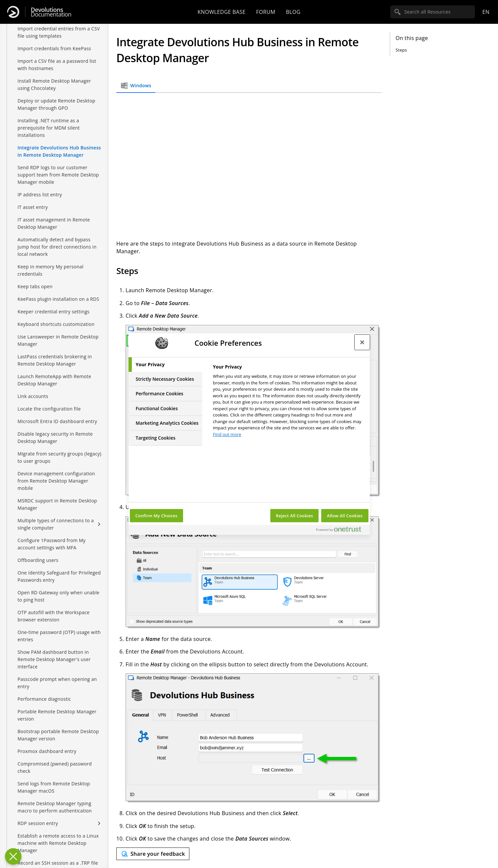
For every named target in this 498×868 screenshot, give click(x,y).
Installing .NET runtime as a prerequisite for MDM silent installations (49, 128)
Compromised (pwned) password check (55, 767)
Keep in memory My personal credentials (51, 270)
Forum (266, 12)
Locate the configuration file (49, 409)
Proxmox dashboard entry (47, 751)
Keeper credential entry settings (54, 312)
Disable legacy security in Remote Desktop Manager (55, 437)
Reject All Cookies (294, 516)
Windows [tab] (136, 86)
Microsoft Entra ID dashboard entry (57, 421)
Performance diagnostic (44, 699)
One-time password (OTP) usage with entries (59, 636)
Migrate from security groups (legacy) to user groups (59, 457)
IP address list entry (40, 195)
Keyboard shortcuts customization (56, 324)
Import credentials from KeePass (54, 48)
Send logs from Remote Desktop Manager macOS (54, 787)
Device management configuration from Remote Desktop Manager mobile (56, 481)
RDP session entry (38, 823)
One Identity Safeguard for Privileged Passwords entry (59, 576)
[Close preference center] (362, 342)
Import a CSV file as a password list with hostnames (57, 65)
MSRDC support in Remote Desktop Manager (57, 504)
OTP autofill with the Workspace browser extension (54, 616)
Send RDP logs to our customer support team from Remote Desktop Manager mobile (58, 175)
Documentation (51, 12)
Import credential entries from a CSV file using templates (59, 32)
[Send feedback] (153, 854)
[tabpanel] (288, 402)
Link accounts (33, 396)
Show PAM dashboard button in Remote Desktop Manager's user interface (54, 659)
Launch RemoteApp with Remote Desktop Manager (54, 380)
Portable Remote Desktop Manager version (57, 715)
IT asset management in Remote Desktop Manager (54, 223)
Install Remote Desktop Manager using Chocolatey (54, 84)
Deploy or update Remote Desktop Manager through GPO (56, 104)
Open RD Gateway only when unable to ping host (58, 596)
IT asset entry (33, 207)
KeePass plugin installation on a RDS (58, 299)
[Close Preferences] (13, 856)
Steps (401, 50)
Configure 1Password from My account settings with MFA (52, 544)
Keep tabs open (35, 286)
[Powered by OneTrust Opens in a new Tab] (341, 531)
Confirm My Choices (156, 516)
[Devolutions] (13, 12)
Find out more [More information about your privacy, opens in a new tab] (227, 434)
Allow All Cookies (345, 516)
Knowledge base (222, 12)
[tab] (166, 365)
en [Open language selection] (486, 12)
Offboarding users (38, 560)
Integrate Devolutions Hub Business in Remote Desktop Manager (59, 151)
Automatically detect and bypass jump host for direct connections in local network (57, 247)
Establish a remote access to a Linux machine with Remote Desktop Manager (58, 843)
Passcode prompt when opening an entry (57, 683)
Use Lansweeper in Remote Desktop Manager (58, 340)
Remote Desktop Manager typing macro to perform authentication (55, 807)
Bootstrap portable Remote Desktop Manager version (58, 735)
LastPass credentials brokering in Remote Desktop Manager (55, 360)
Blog (293, 12)
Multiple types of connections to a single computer (56, 524)
